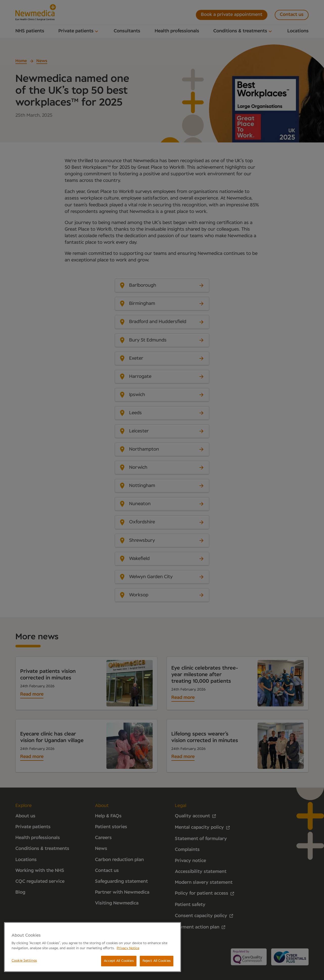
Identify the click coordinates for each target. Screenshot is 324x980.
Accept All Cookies (119, 961)
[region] (92, 947)
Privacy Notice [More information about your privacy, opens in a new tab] (128, 948)
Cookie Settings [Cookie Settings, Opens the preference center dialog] (24, 961)
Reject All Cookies (157, 961)
